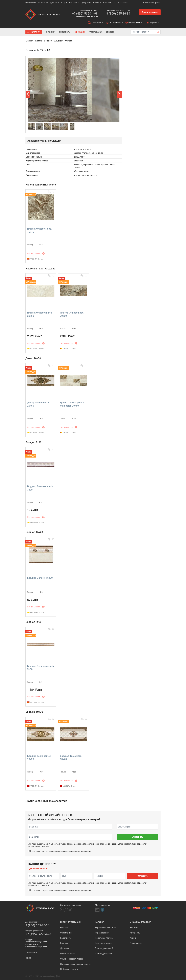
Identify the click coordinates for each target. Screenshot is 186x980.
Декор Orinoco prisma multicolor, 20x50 (72, 404)
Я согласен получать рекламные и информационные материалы (61, 851)
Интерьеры (65, 32)
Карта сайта (31, 953)
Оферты (54, 844)
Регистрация (155, 3)
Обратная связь (121, 3)
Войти (145, 3)
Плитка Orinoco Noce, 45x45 (39, 230)
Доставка (54, 3)
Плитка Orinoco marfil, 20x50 (40, 314)
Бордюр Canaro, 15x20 (40, 578)
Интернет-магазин (70, 922)
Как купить (74, 3)
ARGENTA (59, 41)
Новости (97, 3)
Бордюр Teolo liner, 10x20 (71, 758)
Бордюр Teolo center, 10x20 (39, 758)
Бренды (110, 32)
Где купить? (86, 3)
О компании (31, 3)
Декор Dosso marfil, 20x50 (38, 404)
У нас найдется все (140, 922)
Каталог (36, 32)
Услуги (64, 3)
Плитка (39, 41)
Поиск (28, 958)
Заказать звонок (150, 12)
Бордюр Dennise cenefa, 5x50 (41, 668)
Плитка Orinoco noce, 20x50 (72, 314)
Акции (81, 32)
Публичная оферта (69, 969)
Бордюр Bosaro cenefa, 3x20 (40, 488)
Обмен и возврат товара (72, 959)
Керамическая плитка (105, 928)
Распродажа (95, 32)
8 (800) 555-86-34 (118, 14)
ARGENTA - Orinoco (35, 259)
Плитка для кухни (103, 954)
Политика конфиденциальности (75, 964)
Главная (29, 41)
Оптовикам (43, 3)
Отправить (137, 837)
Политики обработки (137, 844)
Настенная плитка (104, 943)
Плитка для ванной (104, 948)
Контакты (107, 3)
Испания (48, 41)
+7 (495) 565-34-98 (85, 14)
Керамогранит (102, 933)
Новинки (51, 32)
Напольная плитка (104, 938)
